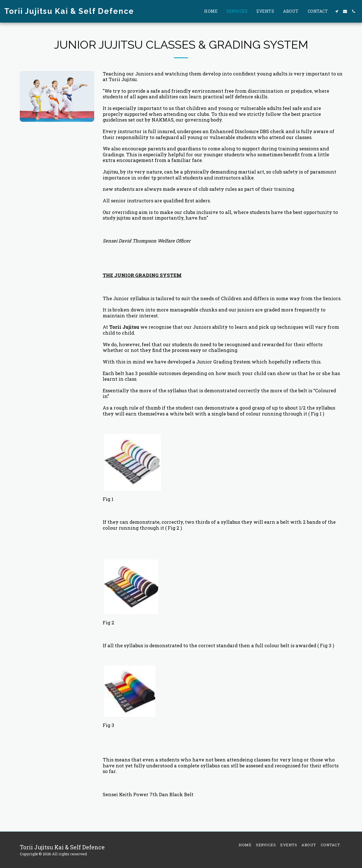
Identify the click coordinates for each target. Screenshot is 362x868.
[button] (337, 11)
